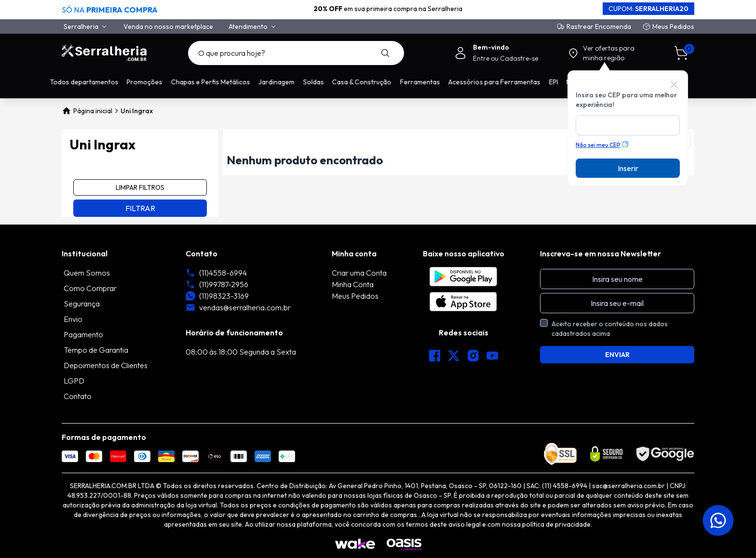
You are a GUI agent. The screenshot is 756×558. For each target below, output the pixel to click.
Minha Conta (353, 284)
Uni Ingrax (137, 111)
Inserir (628, 168)
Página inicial (87, 111)
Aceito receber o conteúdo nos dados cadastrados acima (610, 329)
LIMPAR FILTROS (140, 187)
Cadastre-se (519, 58)
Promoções (157, 82)
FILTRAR (140, 208)
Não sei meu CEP (602, 145)
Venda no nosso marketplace (168, 27)
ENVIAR (617, 355)
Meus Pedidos (673, 27)
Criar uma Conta (359, 273)
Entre (482, 58)
